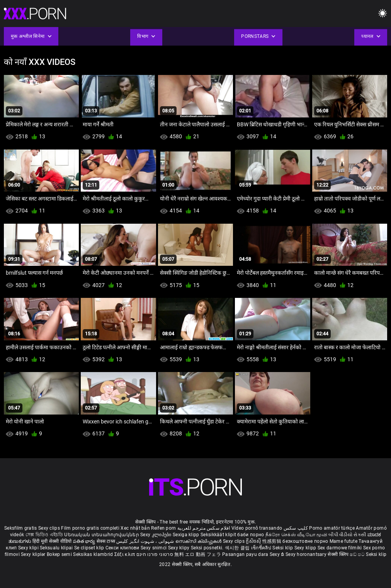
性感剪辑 (273, 541)
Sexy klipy (179, 548)
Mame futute (343, 541)
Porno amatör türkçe (332, 528)
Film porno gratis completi (90, 528)
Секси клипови (123, 548)
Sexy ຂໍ (278, 554)
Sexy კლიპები (156, 535)
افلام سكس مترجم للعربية (204, 528)
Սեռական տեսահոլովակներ (102, 535)
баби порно (251, 535)
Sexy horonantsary (307, 554)
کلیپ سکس (296, 528)
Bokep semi (59, 554)
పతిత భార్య (85, 541)
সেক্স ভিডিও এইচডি (44, 535)
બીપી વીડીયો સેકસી (347, 535)
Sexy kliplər (34, 554)
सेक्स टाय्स (106, 541)
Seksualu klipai (57, 548)
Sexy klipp (306, 548)
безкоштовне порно (305, 541)
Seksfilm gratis (21, 528)
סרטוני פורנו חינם (155, 554)
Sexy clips (50, 528)
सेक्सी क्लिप (339, 554)
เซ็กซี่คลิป (262, 548)
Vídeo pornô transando (257, 528)
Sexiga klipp (187, 535)
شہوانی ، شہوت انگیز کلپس (146, 541)
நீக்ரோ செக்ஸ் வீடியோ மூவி (296, 535)
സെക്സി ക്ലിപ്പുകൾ (199, 541)
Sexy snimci (154, 548)
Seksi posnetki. (208, 548)
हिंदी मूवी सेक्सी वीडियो (52, 541)
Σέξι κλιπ (125, 554)
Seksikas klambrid (93, 554)
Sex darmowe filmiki (340, 548)
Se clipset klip (90, 548)
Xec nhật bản (135, 528)
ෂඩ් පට (358, 554)
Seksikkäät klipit (219, 535)
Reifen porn (163, 528)
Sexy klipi (29, 548)
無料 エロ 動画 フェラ (198, 554)
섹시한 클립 (238, 548)
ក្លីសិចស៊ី (254, 541)
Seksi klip (283, 548)
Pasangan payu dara (246, 554)
